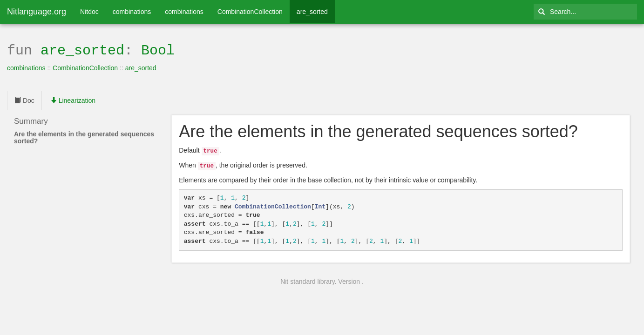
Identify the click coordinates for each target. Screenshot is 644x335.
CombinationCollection (250, 12)
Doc (24, 100)
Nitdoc (89, 12)
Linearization (73, 100)
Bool (158, 50)
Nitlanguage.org (37, 12)
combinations (132, 12)
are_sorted (312, 12)
